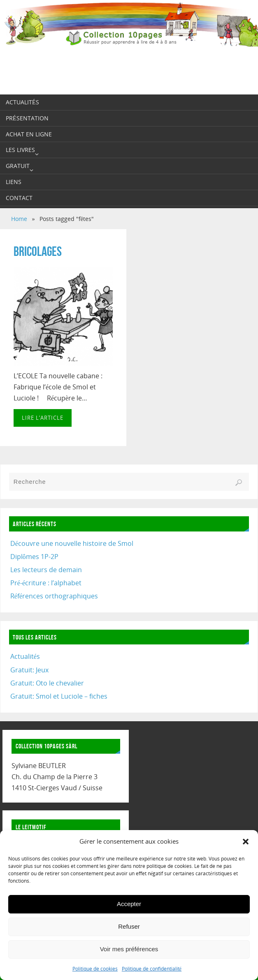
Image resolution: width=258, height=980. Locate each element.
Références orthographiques (54, 596)
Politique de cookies (95, 969)
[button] (246, 842)
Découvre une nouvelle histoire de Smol (72, 543)
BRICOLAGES (38, 251)
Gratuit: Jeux (29, 670)
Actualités (25, 656)
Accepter (129, 904)
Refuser (129, 926)
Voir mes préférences (129, 949)
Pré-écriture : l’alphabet (46, 583)
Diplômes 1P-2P (34, 557)
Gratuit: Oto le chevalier (47, 683)
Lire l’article (43, 418)
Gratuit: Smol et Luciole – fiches (59, 696)
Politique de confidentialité (152, 969)
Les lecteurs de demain (46, 570)
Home (19, 219)
